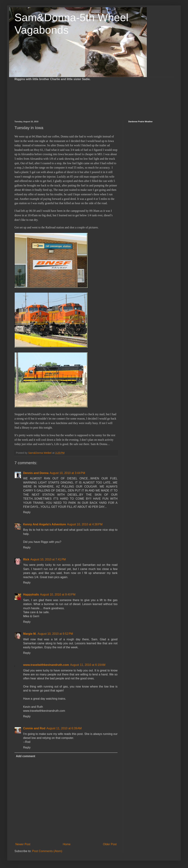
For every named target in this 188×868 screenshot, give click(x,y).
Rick (26, 559)
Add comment (26, 756)
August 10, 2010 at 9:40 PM (58, 594)
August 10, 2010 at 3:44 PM (67, 473)
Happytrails (31, 594)
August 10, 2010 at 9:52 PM (55, 634)
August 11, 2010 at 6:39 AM (64, 728)
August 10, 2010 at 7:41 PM (48, 559)
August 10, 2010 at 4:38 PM (85, 524)
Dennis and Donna (36, 473)
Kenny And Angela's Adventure (45, 524)
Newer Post (23, 844)
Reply (27, 512)
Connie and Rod (34, 728)
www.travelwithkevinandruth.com (46, 665)
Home (67, 844)
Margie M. (30, 634)
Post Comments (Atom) (47, 851)
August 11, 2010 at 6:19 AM (88, 665)
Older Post (110, 844)
